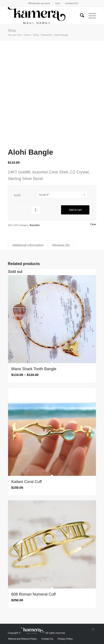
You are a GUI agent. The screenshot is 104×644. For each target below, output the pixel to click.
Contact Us (72, 3)
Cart (58, 3)
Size (18, 195)
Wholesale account (39, 3)
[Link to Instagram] (93, 629)
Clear (93, 224)
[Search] (80, 15)
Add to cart (75, 210)
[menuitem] (39, 3)
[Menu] (90, 15)
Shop (12, 30)
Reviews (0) (61, 245)
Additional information (28, 245)
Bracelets (35, 225)
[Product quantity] (36, 210)
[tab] (28, 245)
